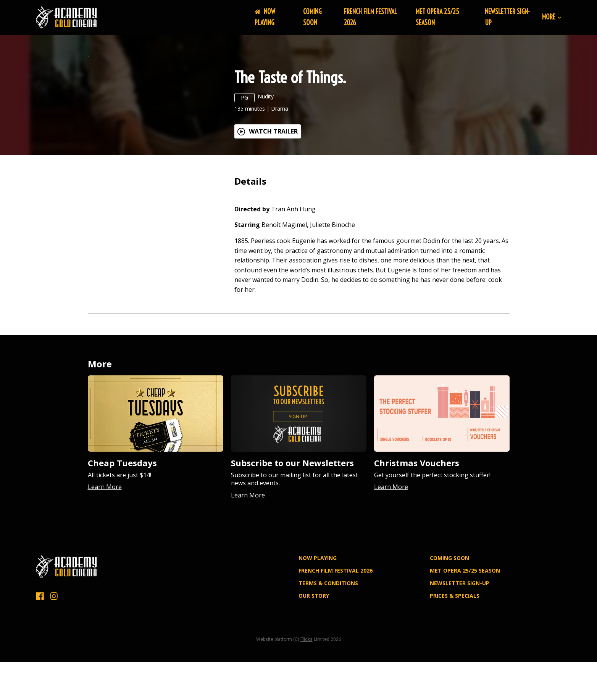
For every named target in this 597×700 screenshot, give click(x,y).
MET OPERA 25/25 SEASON (465, 617)
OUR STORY (314, 642)
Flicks (307, 686)
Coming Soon (312, 17)
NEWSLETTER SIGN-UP (460, 630)
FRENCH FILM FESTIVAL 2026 (336, 617)
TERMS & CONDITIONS (328, 630)
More (552, 17)
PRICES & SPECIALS (455, 642)
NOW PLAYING (265, 17)
